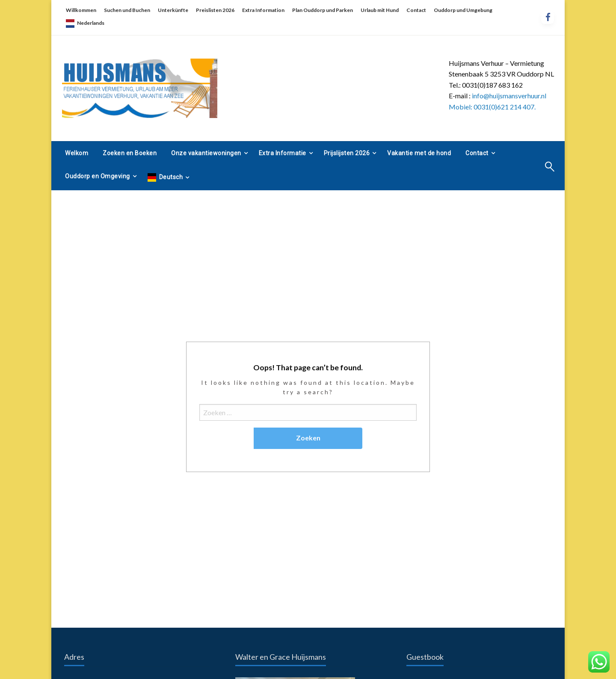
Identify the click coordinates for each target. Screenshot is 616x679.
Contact (416, 10)
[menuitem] (77, 153)
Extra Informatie (283, 153)
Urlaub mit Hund (380, 10)
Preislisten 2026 (215, 10)
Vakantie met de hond (419, 153)
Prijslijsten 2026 (347, 153)
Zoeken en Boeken (130, 153)
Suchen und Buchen (127, 10)
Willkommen (81, 10)
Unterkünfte (173, 10)
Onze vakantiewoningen (206, 153)
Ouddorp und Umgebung (463, 10)
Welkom (77, 153)
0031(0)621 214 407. (505, 107)
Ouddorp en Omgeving (98, 176)
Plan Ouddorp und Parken (323, 10)
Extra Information (263, 10)
